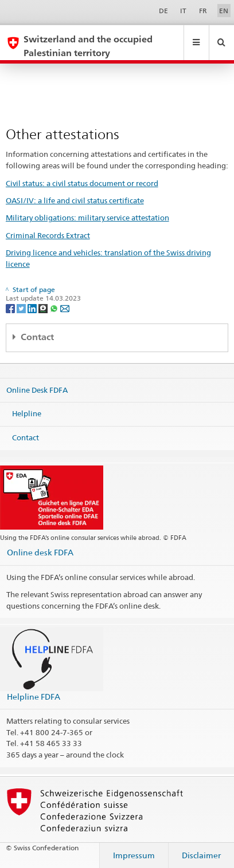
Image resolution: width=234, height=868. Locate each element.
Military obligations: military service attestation (87, 218)
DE (163, 11)
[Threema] (44, 308)
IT (183, 11)
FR (203, 11)
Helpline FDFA (34, 697)
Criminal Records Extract (48, 235)
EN (224, 11)
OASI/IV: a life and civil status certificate (75, 200)
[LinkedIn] (33, 308)
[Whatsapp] (55, 308)
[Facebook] (11, 308)
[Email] (65, 308)
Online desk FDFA (40, 552)
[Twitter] (22, 308)
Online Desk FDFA (37, 389)
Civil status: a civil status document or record (82, 183)
